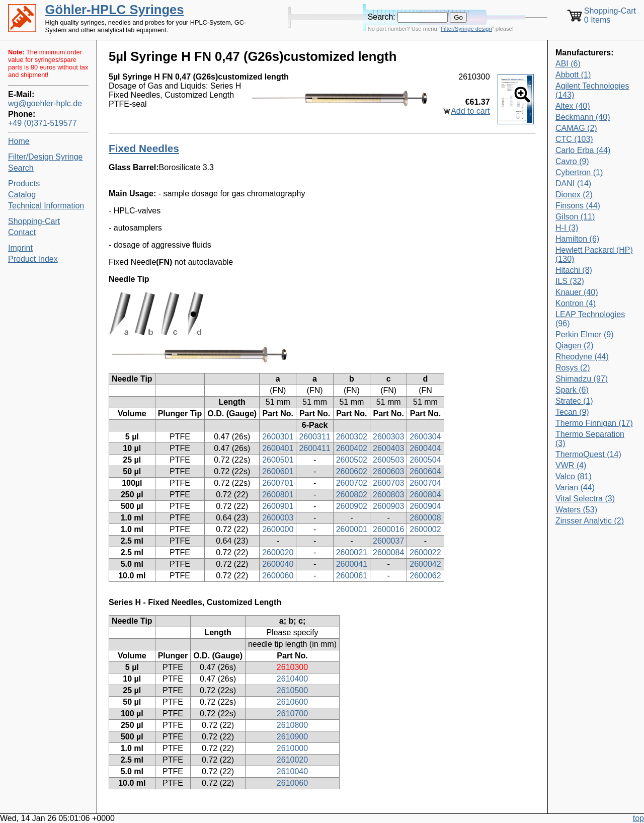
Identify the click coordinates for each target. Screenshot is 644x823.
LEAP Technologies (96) (590, 319)
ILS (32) (570, 281)
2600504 (425, 460)
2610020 (292, 760)
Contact (22, 232)
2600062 (425, 576)
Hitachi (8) (574, 270)
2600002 (425, 529)
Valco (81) (574, 476)
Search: (382, 17)
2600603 (388, 471)
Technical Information (46, 206)
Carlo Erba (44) (583, 150)
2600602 (352, 471)
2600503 (388, 460)
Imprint (20, 248)
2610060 (292, 783)
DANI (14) (573, 183)
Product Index (33, 259)
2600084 (388, 552)
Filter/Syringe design (466, 29)
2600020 (278, 552)
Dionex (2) (574, 195)
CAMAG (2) (576, 128)
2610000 (292, 748)
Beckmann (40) (583, 117)
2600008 (425, 518)
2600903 (388, 506)
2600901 (278, 506)
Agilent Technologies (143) (592, 90)
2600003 (278, 518)
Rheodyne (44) (582, 357)
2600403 (388, 448)
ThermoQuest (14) (588, 454)
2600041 (352, 564)
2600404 (425, 448)
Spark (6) (572, 390)
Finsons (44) (578, 206)
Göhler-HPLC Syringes (115, 10)
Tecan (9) (572, 412)
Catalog (22, 195)
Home (19, 141)
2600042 (425, 564)
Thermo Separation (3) (590, 439)
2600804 (425, 495)
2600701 (278, 483)
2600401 (278, 448)
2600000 (278, 529)
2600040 (278, 564)
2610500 (292, 690)
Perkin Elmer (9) (585, 334)
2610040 (292, 771)
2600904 (425, 506)
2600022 (425, 552)
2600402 (352, 448)
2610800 (292, 725)
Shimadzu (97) (582, 379)
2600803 (388, 495)
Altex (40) (573, 106)
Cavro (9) (572, 161)
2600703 (388, 483)
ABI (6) (568, 64)
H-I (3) (567, 228)
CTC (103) (574, 139)
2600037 (388, 541)
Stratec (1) (574, 401)
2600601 (278, 471)
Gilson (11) (575, 217)
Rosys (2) (573, 368)
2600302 (352, 437)
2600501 (278, 460)
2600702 (352, 483)
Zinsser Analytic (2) (590, 521)
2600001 (352, 529)
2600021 (352, 552)
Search (21, 168)
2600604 (425, 471)
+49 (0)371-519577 (43, 123)
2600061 (352, 576)
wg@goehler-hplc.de (45, 103)
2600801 (278, 495)
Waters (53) (576, 510)
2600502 (352, 460)
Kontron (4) (576, 303)
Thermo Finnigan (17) (594, 423)
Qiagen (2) (575, 346)
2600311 (314, 437)
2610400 (292, 679)
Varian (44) (575, 488)
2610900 (292, 737)
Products (24, 183)
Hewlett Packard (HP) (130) (594, 254)
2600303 (388, 437)
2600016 (388, 529)
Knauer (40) (577, 292)
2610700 (292, 714)
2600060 (278, 576)
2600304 (425, 437)
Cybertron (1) (579, 172)
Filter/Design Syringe (46, 157)
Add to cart (470, 111)
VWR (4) (571, 465)
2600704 (425, 483)
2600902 (352, 506)
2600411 (314, 448)
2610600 (292, 702)
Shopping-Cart (34, 221)
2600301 (278, 437)
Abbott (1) (573, 75)
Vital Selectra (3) (585, 499)
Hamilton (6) (577, 239)
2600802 (352, 495)
